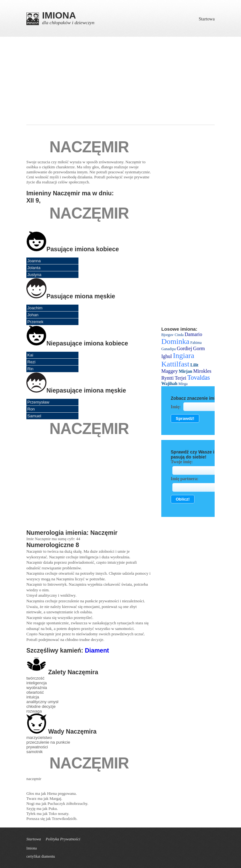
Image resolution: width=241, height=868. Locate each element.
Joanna (34, 261)
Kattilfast (175, 364)
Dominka (175, 341)
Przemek (35, 322)
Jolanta (34, 268)
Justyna (34, 275)
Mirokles (202, 371)
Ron (31, 409)
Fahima (196, 343)
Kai (30, 355)
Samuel (34, 416)
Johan (33, 315)
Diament (97, 650)
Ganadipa (169, 349)
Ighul (167, 356)
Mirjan (186, 371)
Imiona (32, 848)
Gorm (199, 348)
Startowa (207, 19)
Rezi (31, 362)
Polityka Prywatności (63, 839)
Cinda (179, 335)
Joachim (35, 308)
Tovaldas (199, 377)
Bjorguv (167, 335)
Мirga (183, 384)
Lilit (195, 365)
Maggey (169, 371)
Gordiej (184, 348)
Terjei (181, 378)
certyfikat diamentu (41, 857)
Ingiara (184, 355)
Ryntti (167, 378)
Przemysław (38, 402)
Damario (193, 334)
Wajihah (169, 384)
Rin (30, 369)
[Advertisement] (120, 81)
